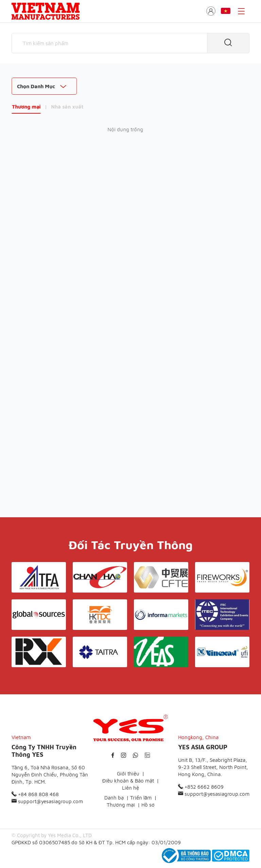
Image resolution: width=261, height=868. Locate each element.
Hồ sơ (148, 805)
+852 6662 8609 (201, 787)
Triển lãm (141, 798)
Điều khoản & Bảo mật (128, 781)
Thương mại (26, 107)
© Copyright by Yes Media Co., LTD (52, 835)
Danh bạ (114, 798)
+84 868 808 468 (35, 794)
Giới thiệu (128, 774)
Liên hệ (130, 788)
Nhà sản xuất (67, 107)
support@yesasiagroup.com (47, 801)
